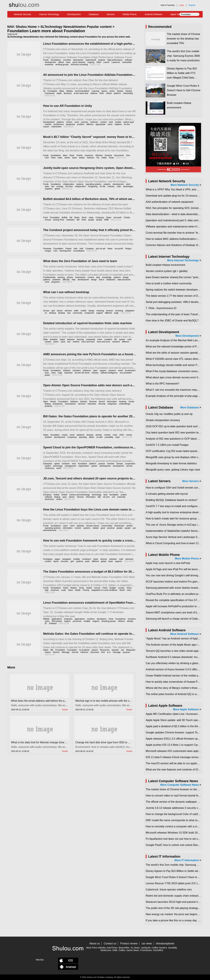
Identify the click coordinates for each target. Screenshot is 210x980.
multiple (87, 621)
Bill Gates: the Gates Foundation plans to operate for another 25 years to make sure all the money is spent (117, 416)
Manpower (131, 650)
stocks (67, 158)
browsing (119, 311)
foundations (56, 60)
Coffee (122, 950)
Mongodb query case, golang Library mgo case (173, 470)
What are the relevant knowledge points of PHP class (176, 347)
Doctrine (109, 155)
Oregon (128, 249)
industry (111, 186)
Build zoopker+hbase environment (165, 265)
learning (61, 277)
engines (96, 621)
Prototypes (48, 559)
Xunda (131, 402)
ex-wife (99, 437)
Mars (65, 155)
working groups (62, 65)
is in (109, 652)
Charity (79, 155)
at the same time (81, 93)
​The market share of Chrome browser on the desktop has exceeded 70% (184, 39)
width (76, 311)
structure (65, 561)
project (124, 495)
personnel (77, 621)
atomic (72, 497)
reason (48, 652)
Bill (78, 220)
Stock (84, 218)
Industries (92, 404)
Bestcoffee (124, 948)
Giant (70, 590)
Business (68, 93)
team (118, 437)
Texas (111, 158)
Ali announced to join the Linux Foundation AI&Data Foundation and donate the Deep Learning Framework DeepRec (124, 75)
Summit (75, 652)
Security (102, 404)
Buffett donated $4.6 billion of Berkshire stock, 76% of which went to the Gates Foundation (106, 199)
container (66, 464)
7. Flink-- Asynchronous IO (161, 308)
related (96, 528)
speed (57, 464)
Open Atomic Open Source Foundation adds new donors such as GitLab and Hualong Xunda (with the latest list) (121, 385)
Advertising (128, 93)
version (69, 122)
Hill (71, 218)
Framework (50, 93)
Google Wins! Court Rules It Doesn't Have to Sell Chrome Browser (184, 90)
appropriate (101, 124)
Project (68, 249)
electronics (49, 499)
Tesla (53, 158)
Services (93, 402)
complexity (91, 339)
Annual (48, 220)
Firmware (47, 249)
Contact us (110, 944)
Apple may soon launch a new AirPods (168, 563)
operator (115, 650)
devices (104, 559)
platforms (87, 371)
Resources (105, 650)
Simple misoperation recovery (163, 420)
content (103, 122)
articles (130, 526)
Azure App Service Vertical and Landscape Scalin (174, 537)
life (116, 339)
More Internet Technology (183, 260)
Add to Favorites (168, 5)
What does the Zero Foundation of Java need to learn (80, 261)
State (45, 339)
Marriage (66, 652)
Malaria (73, 588)
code (119, 186)
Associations (70, 404)
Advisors (91, 158)
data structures (124, 280)
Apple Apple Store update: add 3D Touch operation (175, 720)
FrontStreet (146, 950)
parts (87, 561)
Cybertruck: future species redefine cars (169, 890)
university (121, 497)
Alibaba (69, 91)
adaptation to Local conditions (104, 590)
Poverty (86, 590)
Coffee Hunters (159, 948)
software (128, 60)
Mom (102, 93)
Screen (46, 311)
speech (95, 650)
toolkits (118, 122)
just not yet (101, 249)
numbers (91, 619)
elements (129, 559)
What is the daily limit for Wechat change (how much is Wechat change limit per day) (60, 742)
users (65, 526)
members (77, 371)
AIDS (122, 435)
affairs (92, 437)
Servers (111, 14)
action (56, 342)
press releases (79, 62)
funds (111, 619)
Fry (98, 158)
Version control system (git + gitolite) (167, 271)
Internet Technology (49, 14)
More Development (187, 336)
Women (56, 652)
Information (112, 402)
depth (59, 93)
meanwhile (127, 62)
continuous (49, 468)
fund (74, 464)
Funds (46, 60)
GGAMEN (158, 950)
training (129, 91)
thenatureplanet (165, 944)
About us (94, 944)
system (122, 339)
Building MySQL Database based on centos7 (172, 500)
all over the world (82, 373)
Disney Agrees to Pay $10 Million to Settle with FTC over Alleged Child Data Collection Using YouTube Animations (182, 78)
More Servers (191, 481)
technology (58, 466)
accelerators (130, 371)
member (111, 464)
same (110, 124)
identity (130, 621)
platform (117, 93)
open (47, 186)
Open (45, 402)
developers (102, 619)
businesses (119, 526)
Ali (44, 91)
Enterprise (48, 464)
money (129, 435)
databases (111, 280)
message (117, 652)
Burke (77, 218)
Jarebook (146, 948)
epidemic (80, 435)
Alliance (121, 621)
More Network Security (185, 185)
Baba (62, 91)
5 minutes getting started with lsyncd (167, 494)
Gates (104, 158)
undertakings (125, 404)
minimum (94, 122)
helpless (118, 124)
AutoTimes (112, 948)
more (77, 122)
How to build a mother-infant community (169, 283)
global (57, 189)
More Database (189, 407)
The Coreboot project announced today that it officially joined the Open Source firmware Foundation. (113, 230)
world (120, 371)
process (84, 122)
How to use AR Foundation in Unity (68, 106)
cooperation (130, 464)
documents (119, 155)
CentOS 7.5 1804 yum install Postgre (167, 445)
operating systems (94, 184)
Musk (72, 155)
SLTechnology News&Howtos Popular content (76, 27)
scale (63, 590)
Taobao (120, 91)
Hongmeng (93, 186)
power (47, 375)
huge (60, 373)
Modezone (106, 950)
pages (57, 559)
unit (113, 497)
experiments (91, 60)
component (89, 313)
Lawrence (116, 62)
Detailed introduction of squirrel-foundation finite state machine (87, 323)
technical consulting (79, 65)
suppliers (49, 189)
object (62, 339)
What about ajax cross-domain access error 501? (174, 377)
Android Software (153, 14)
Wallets (46, 619)
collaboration (69, 184)
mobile (83, 311)
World (122, 590)
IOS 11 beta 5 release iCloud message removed (174, 757)
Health (78, 590)
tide (99, 497)
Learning (95, 91)
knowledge (107, 277)
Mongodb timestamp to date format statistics (171, 463)
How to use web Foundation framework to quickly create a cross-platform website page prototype (111, 541)
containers (87, 559)
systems (80, 184)
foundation (55, 435)
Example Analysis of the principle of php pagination (175, 396)
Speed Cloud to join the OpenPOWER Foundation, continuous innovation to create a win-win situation (114, 447)
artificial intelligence (109, 373)
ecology (60, 186)
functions (132, 619)
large (116, 313)
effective (99, 155)
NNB (115, 950)
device (60, 311)
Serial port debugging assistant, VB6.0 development (176, 302)
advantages (128, 186)
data (98, 277)
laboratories (78, 60)
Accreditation (79, 251)
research (116, 342)
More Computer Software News (180, 785)
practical (111, 528)
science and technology (80, 495)
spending (83, 437)
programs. (56, 282)
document (95, 652)
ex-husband (84, 650)
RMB (107, 220)
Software (74, 402)
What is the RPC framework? (162, 384)
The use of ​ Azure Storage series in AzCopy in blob (175, 525)
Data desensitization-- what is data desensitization (175, 214)
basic (111, 561)
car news (147, 944)
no (46, 313)
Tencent (80, 497)
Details (65, 710)
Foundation (52, 91)
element (68, 311)
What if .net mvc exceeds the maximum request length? (178, 390)
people (91, 220)
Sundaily (172, 948)
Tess (128, 155)
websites (80, 526)
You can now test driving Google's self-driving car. (174, 575)
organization (84, 466)
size (69, 313)
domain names (93, 526)
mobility (77, 559)
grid (53, 311)
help (74, 280)
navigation (67, 559)
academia (49, 65)
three (84, 220)
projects (102, 60)
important (68, 373)
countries (67, 60)
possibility (109, 437)
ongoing (91, 62)
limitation (54, 339)
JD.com (106, 497)
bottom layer (129, 122)
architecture (59, 124)
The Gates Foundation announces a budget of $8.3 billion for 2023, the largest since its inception (110, 572)
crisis (115, 435)
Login (182, 5)
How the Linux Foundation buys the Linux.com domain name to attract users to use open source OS (113, 510)
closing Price (59, 220)
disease (90, 435)
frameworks (80, 277)
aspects (118, 561)
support (99, 313)
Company (100, 218)
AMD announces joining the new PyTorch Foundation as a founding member (96, 354)
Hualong (123, 402)
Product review (129, 944)
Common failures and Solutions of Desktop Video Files (177, 245)
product (102, 464)
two (53, 186)
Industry (84, 402)
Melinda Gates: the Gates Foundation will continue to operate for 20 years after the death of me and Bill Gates (119, 634)
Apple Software (178, 14)
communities (107, 526)
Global (89, 588)
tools (111, 122)
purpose (126, 652)
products (49, 406)
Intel (75, 249)
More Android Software (185, 634)
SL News (135, 948)
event (100, 339)
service (129, 466)
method (48, 124)
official (61, 62)
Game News (133, 950)
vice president (126, 373)
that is (102, 280)
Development (74, 14)
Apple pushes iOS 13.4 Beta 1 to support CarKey (174, 745)
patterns (117, 277)
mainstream (56, 127)
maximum (89, 155)
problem (81, 124)
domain (99, 435)
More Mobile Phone (187, 559)
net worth (117, 218)
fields (99, 62)
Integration (112, 404)
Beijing (48, 404)
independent (80, 186)
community (77, 313)
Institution (70, 220)
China (105, 588)
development (50, 62)
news (68, 62)
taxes (74, 158)
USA (47, 158)
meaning (100, 311)
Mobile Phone (130, 14)
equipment (70, 124)
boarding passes (109, 621)
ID (46, 623)
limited (57, 495)
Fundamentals (49, 277)
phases (70, 277)
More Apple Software (186, 709)
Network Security (22, 14)
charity (65, 435)
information (91, 497)
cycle (63, 342)
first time (69, 186)
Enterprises (58, 404)
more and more (88, 342)
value (60, 158)
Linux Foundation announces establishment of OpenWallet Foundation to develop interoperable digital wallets (120, 603)
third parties (57, 621)
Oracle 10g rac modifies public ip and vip (169, 414)
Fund (45, 218)
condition (108, 339)
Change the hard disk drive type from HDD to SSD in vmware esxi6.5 (115, 742)
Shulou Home (26, 27)
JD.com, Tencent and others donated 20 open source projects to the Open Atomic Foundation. (109, 478)
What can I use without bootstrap (66, 292)
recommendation (82, 91)
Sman (81, 588)
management (70, 466)
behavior (71, 339)
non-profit (119, 249)
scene (112, 91)
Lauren (106, 62)
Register (192, 5)
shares (59, 499)
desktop (53, 313)
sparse (104, 91)
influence (84, 652)
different (90, 124)
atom (128, 184)
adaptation (130, 311)
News (110, 249)
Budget (113, 588)
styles (96, 559)
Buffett (64, 218)
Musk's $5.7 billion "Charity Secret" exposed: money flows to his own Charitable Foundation (107, 137)
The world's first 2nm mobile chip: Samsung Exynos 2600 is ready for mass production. (184, 56)
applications (57, 619)
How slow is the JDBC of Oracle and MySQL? (172, 321)
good (103, 528)
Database (94, 14)
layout (56, 561)
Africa (129, 588)
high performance (115, 60)
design (94, 280)
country (121, 588)
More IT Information (187, 860)
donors (102, 402)
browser (110, 311)
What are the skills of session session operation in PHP (178, 353)
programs (68, 619)
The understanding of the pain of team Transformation (177, 314)
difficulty (66, 280)
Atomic (53, 402)
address (94, 93)
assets (82, 158)
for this (103, 186)
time (103, 652)
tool (69, 342)
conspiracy (72, 437)
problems (56, 280)
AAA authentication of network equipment (170, 202)
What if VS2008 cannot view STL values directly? (174, 359)
